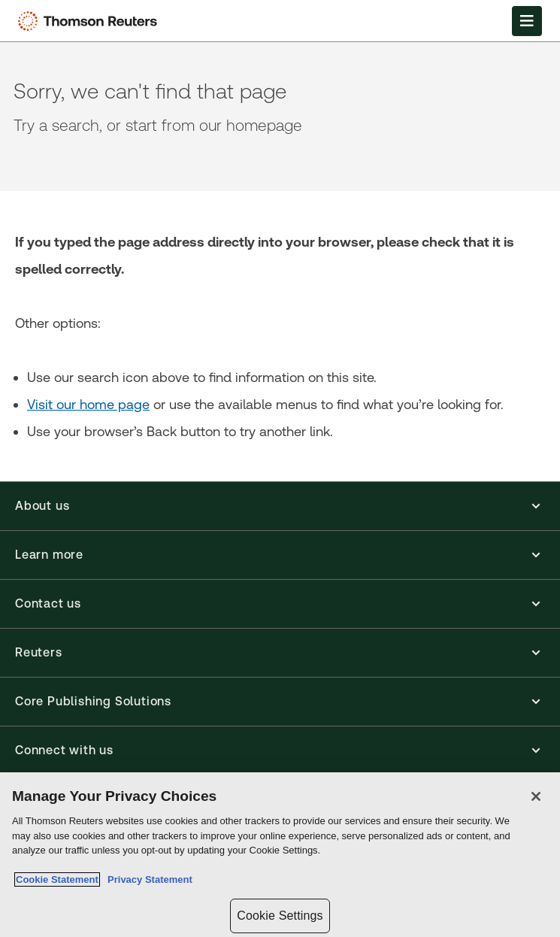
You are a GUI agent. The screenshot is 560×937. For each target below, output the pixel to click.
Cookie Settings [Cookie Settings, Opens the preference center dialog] (280, 916)
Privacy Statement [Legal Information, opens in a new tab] (147, 879)
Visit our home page (88, 404)
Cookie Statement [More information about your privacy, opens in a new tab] (57, 879)
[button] (280, 506)
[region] (280, 855)
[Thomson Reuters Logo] (91, 21)
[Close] (536, 796)
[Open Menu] (527, 21)
